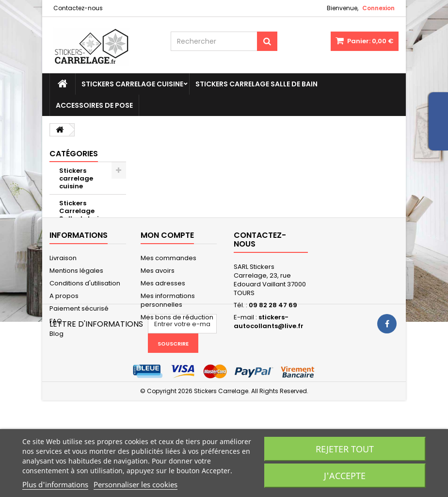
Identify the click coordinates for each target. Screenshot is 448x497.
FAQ (56, 375)
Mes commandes (168, 312)
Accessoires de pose (94, 105)
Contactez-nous (78, 8)
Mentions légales (76, 324)
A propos (64, 350)
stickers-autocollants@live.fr (269, 375)
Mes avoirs (158, 324)
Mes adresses (163, 337)
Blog (56, 388)
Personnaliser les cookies (136, 484)
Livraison (63, 312)
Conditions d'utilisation (85, 337)
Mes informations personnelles (168, 354)
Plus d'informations (55, 484)
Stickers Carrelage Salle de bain (256, 84)
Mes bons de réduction (177, 371)
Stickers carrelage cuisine (132, 84)
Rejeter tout (345, 449)
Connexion (378, 8)
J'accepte (345, 476)
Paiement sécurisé (79, 362)
